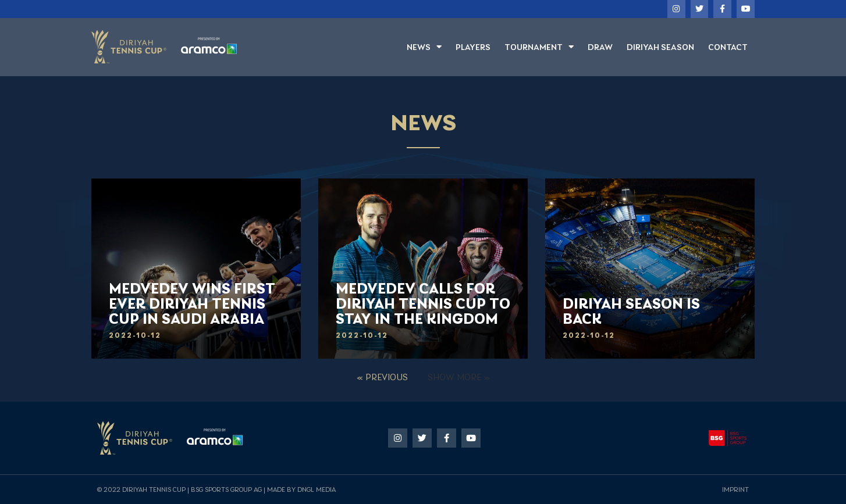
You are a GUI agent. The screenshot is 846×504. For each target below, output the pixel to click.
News (424, 47)
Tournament (539, 47)
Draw (600, 47)
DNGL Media (317, 489)
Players (473, 47)
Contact (728, 47)
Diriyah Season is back (631, 311)
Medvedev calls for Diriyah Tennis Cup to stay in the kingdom (423, 304)
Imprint (735, 489)
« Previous (382, 377)
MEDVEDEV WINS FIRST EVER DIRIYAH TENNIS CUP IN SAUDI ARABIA (192, 304)
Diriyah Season (660, 47)
